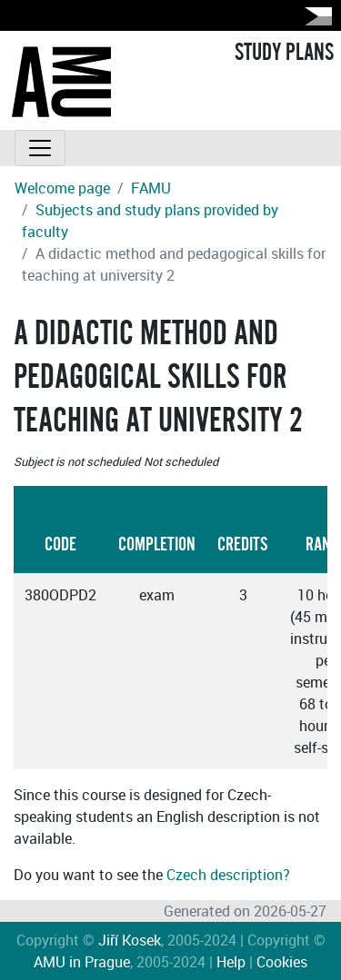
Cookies (282, 962)
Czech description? (228, 875)
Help (231, 962)
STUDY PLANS (284, 53)
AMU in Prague (82, 962)
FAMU (151, 188)
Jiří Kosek (130, 940)
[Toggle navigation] (40, 148)
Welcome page (62, 188)
